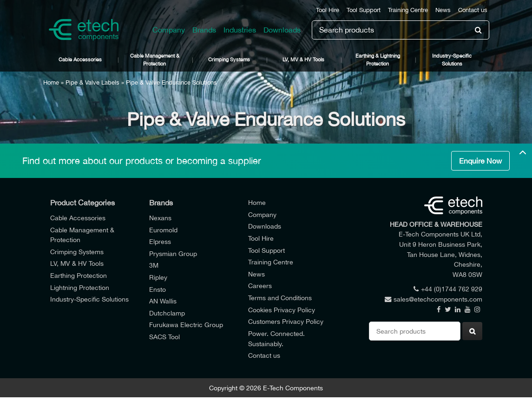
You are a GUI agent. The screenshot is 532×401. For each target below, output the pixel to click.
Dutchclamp (167, 313)
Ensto (158, 289)
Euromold (163, 230)
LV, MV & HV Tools (303, 59)
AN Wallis (163, 301)
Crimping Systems (229, 59)
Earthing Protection (79, 275)
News (443, 10)
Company (169, 30)
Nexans (160, 218)
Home (51, 82)
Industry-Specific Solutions (452, 59)
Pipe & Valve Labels (92, 82)
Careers (260, 286)
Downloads (282, 30)
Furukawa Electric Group (186, 325)
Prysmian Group (173, 253)
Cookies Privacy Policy (282, 310)
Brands (204, 30)
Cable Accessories (80, 59)
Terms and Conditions (280, 298)
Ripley (158, 277)
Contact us (473, 10)
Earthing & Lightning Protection (378, 59)
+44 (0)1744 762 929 (448, 289)
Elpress (160, 241)
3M (154, 265)
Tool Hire (328, 10)
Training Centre (408, 10)
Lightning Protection (80, 287)
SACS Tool (164, 337)
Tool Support (364, 10)
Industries (240, 30)
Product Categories (82, 203)
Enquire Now (480, 161)
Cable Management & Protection (155, 59)
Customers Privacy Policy (286, 321)
